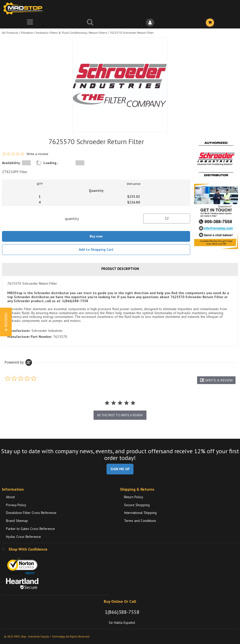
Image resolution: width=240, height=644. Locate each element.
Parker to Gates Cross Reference (30, 529)
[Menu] (30, 23)
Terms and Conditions (140, 521)
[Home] (24, 8)
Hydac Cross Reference (23, 537)
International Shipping (140, 513)
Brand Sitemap (17, 521)
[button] (216, 380)
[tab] (120, 311)
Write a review (37, 154)
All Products (10, 33)
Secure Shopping (137, 505)
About (10, 497)
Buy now (96, 236)
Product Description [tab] (120, 269)
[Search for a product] (90, 23)
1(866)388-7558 (122, 612)
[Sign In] (150, 23)
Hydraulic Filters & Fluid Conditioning (61, 33)
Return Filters (98, 33)
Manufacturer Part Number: (30, 337)
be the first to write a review (120, 415)
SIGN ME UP (120, 469)
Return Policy (134, 497)
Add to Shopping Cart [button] (96, 249)
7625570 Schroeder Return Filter (132, 33)
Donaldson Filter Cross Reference (31, 513)
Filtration (27, 33)
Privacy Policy (16, 505)
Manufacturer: (19, 331)
